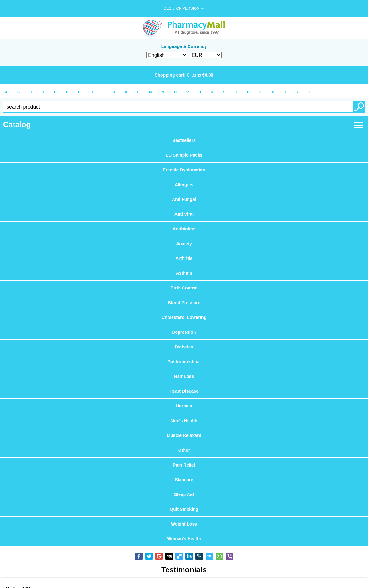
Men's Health (184, 421)
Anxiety (184, 244)
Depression (184, 332)
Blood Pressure (184, 303)
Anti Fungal (184, 199)
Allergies (184, 185)
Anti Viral (184, 214)
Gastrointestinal (184, 362)
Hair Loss (184, 376)
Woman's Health (184, 539)
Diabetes (184, 347)
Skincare (184, 480)
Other (184, 450)
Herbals (184, 406)
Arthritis (184, 258)
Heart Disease (184, 391)
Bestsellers (184, 140)
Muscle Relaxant (184, 435)
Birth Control (184, 288)
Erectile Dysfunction (184, 170)
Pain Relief (184, 465)
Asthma (184, 273)
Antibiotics (184, 229)
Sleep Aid (184, 494)
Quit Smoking (184, 509)
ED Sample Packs (184, 155)
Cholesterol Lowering (184, 317)
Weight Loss (184, 524)
